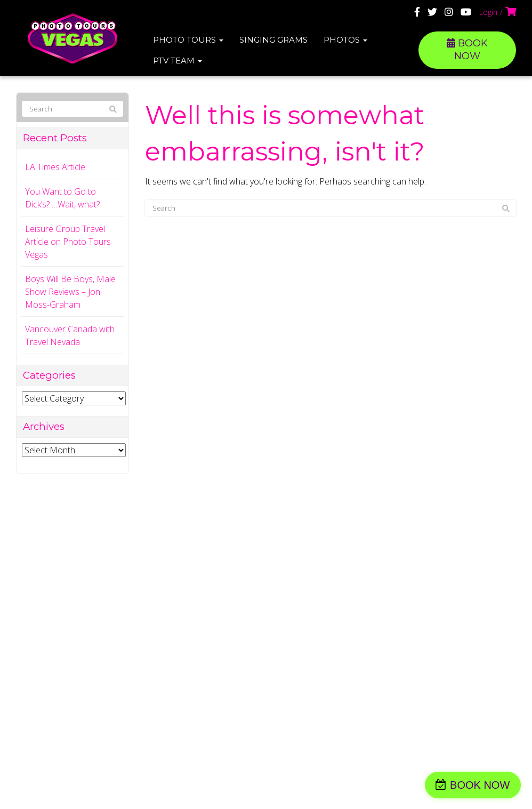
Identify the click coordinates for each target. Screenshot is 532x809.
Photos (345, 40)
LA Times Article (55, 167)
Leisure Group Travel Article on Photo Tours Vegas (68, 242)
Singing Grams (273, 40)
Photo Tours (188, 40)
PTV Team (178, 61)
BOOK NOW (467, 50)
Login (488, 12)
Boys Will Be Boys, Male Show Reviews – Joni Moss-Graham (70, 292)
